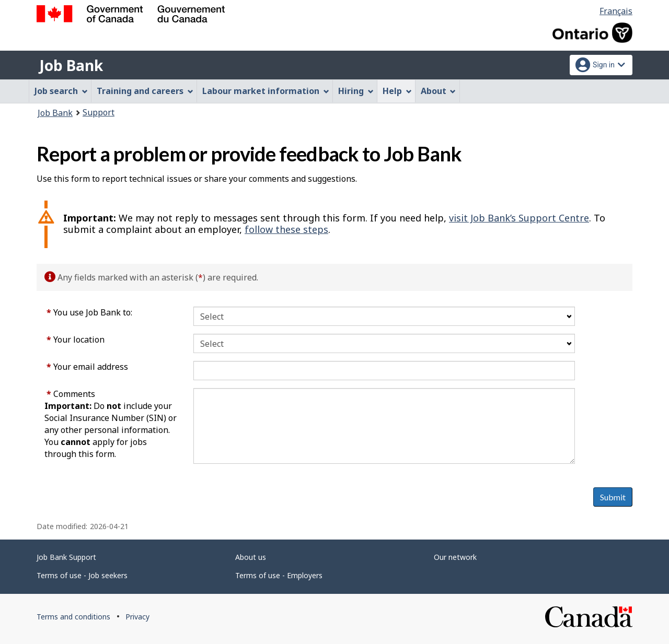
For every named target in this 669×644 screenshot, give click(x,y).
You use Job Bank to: (89, 312)
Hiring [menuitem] (356, 91)
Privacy (137, 617)
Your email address (87, 367)
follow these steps (286, 229)
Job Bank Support (66, 557)
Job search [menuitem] (61, 91)
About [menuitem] (439, 91)
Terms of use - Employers (279, 575)
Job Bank (71, 65)
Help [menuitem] (397, 91)
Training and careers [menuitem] (145, 91)
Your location (76, 339)
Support (99, 112)
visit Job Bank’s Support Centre (519, 218)
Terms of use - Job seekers (82, 575)
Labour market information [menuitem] (266, 91)
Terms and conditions (73, 617)
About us (251, 557)
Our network (455, 557)
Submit (613, 497)
